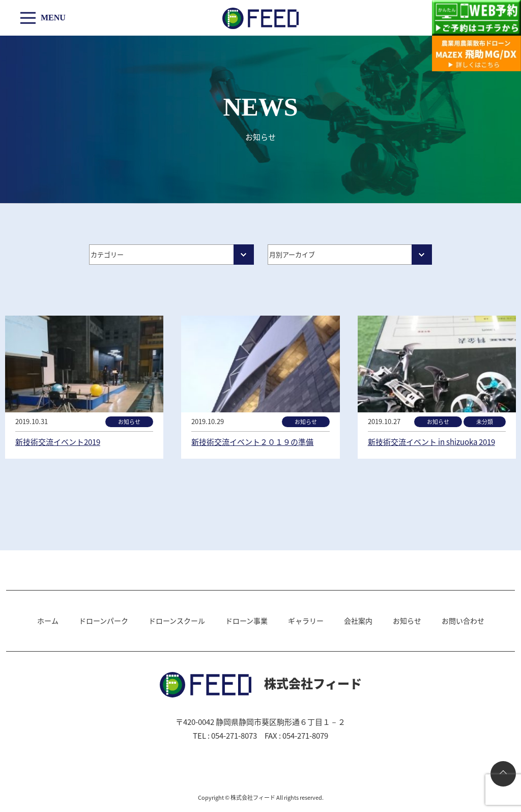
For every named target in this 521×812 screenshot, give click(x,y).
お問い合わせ (463, 621)
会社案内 (358, 621)
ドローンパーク (104, 621)
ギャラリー (306, 621)
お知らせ (407, 621)
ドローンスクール (177, 621)
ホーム (48, 621)
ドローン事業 (247, 621)
